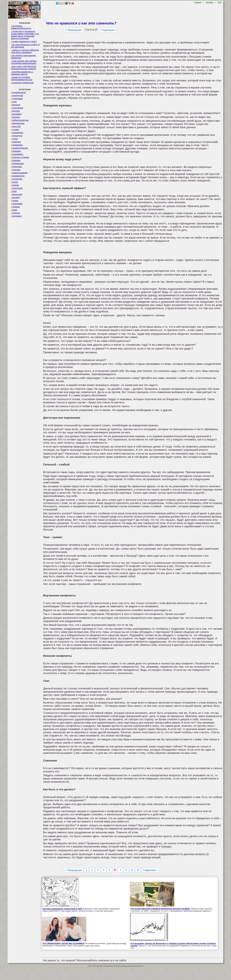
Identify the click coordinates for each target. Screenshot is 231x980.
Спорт (14, 191)
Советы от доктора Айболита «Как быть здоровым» (25, 51)
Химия (14, 210)
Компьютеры (17, 133)
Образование (17, 163)
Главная (198, 2)
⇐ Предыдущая (73, 30)
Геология (15, 117)
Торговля (15, 197)
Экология (15, 213)
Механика (16, 160)
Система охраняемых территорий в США (62, 909)
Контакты (210, 2)
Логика (14, 139)
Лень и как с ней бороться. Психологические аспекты (24, 68)
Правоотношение (19, 173)
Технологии (17, 194)
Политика (16, 170)
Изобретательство (20, 120)
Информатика (18, 123)
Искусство (16, 126)
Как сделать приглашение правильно (23, 57)
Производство (18, 176)
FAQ (220, 2)
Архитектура (17, 95)
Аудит (14, 102)
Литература (17, 136)
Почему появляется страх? (24, 41)
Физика (15, 201)
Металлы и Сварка (20, 157)
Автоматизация (18, 92)
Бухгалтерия (17, 108)
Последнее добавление (22, 83)
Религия (15, 185)
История (15, 129)
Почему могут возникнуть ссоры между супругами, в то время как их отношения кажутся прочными (25, 35)
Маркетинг (16, 142)
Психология (17, 179)
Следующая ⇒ (109, 30)
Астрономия (17, 99)
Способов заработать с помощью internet (22, 73)
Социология (17, 188)
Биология (16, 105)
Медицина (16, 151)
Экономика (16, 216)
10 (138, 870)
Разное (15, 182)
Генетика (15, 111)
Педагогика (16, 167)
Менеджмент (17, 154)
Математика (17, 145)
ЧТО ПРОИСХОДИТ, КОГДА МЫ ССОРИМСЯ (63, 943)
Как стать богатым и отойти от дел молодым (25, 46)
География (16, 114)
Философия (17, 204)
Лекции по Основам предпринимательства (22, 78)
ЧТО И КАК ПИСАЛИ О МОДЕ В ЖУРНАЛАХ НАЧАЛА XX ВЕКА (160, 909)
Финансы (15, 207)
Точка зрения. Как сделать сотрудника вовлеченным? (24, 62)
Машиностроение (19, 148)
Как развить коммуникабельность (21, 27)
